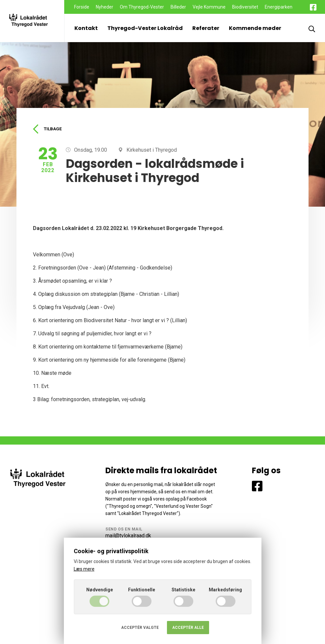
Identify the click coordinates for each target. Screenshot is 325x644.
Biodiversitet (245, 7)
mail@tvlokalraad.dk (128, 536)
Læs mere (84, 569)
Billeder (178, 7)
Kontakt (86, 28)
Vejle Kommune (209, 7)
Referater (206, 28)
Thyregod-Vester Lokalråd (145, 28)
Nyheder (105, 7)
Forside (82, 7)
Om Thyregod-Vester (142, 7)
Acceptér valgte (140, 628)
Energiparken (279, 7)
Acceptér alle (188, 628)
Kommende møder (255, 28)
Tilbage (48, 129)
